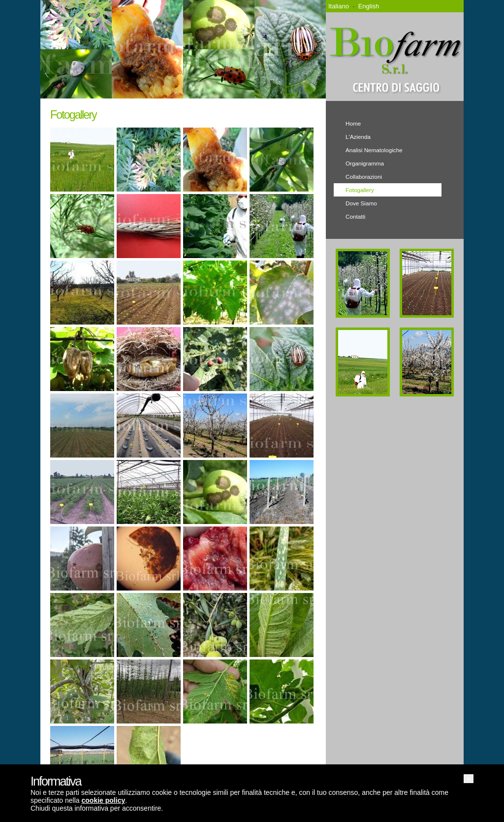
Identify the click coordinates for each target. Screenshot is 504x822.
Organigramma (365, 163)
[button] (469, 779)
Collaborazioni (364, 177)
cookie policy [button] (104, 800)
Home (353, 123)
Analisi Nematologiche (374, 150)
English (369, 6)
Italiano (339, 6)
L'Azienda (358, 137)
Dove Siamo (361, 203)
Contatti (355, 216)
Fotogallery (360, 190)
